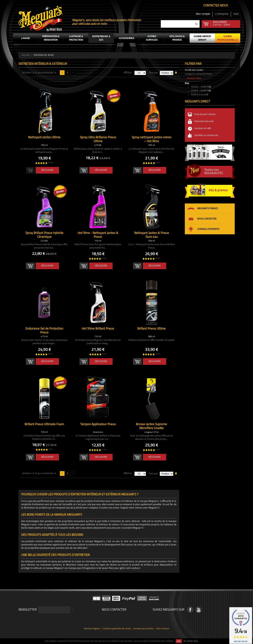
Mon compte (203, 14)
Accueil (26, 55)
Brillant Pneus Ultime (151, 329)
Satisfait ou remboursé (206, 135)
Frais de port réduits (205, 114)
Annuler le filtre (194, 78)
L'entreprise (222, 14)
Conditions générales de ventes (117, 629)
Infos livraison (163, 629)
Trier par (153, 73)
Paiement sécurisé (204, 121)
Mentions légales (92, 629)
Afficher (128, 73)
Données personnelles (144, 629)
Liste (29, 80)
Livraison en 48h (203, 128)
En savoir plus (191, 641)
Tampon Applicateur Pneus (98, 424)
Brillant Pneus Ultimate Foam (44, 424)
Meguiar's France (208, 209)
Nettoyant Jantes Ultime (44, 137)
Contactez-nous (216, 6)
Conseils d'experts (208, 229)
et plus (198, 95)
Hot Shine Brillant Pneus (98, 329)
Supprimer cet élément (233, 74)
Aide (236, 14)
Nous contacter (207, 219)
